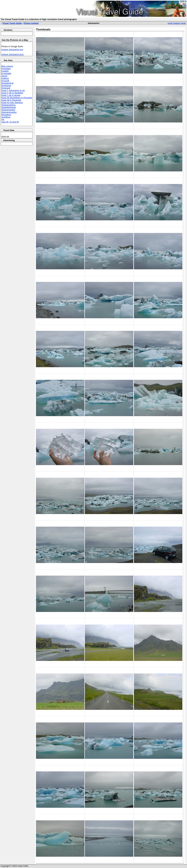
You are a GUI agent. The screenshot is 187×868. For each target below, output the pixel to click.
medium (177, 23)
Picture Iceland (31, 23)
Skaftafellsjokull (9, 107)
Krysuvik (5, 81)
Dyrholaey (6, 69)
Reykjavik (6, 88)
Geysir (4, 76)
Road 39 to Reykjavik (11, 100)
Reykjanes (6, 86)
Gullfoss (5, 78)
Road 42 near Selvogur (12, 103)
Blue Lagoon (7, 66)
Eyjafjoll (5, 71)
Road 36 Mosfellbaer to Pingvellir (17, 98)
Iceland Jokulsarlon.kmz (13, 54)
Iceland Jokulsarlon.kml (12, 50)
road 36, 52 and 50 (10, 122)
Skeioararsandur (9, 112)
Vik (3, 119)
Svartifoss (6, 117)
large (184, 23)
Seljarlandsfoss (8, 105)
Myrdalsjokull (7, 83)
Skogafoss (6, 115)
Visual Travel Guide (12, 23)
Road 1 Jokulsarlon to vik (13, 90)
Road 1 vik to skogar (11, 95)
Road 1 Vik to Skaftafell (12, 93)
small (170, 23)
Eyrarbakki (6, 73)
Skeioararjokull (8, 110)
